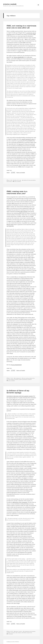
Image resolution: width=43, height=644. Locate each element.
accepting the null (27, 631)
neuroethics (33, 180)
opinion (17, 631)
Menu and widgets (38, 6)
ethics (16, 180)
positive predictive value (28, 139)
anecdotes (33, 631)
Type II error (30, 633)
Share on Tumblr (21, 172)
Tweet (8, 172)
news (20, 180)
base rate (21, 144)
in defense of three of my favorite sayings (18, 392)
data (16, 633)
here (8, 57)
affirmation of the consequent (20, 502)
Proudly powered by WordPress (13, 642)
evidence (25, 180)
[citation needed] (10, 4)
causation (9, 633)
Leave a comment (17, 181)
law (30, 180)
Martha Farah (10, 224)
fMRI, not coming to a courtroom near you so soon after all (21, 27)
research (20, 631)
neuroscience (9, 181)
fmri (18, 180)
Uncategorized (18, 378)
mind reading (11, 379)
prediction (30, 379)
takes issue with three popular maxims (23, 396)
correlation (13, 633)
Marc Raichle (24, 211)
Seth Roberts (10, 396)
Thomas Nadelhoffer (19, 57)
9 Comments (10, 634)
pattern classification (23, 379)
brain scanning (26, 378)
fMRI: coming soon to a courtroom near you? (17, 192)
